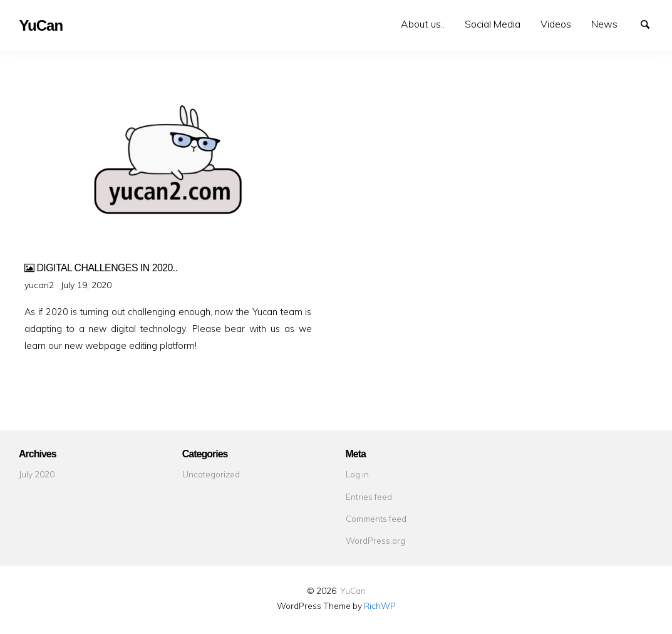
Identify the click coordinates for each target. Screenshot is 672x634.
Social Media (493, 24)
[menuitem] (423, 24)
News (604, 24)
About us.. (423, 24)
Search (651, 23)
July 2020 (37, 474)
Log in (357, 474)
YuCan (353, 590)
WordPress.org (375, 540)
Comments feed (376, 518)
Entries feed (369, 496)
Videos (556, 24)
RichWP (380, 605)
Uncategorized (211, 474)
